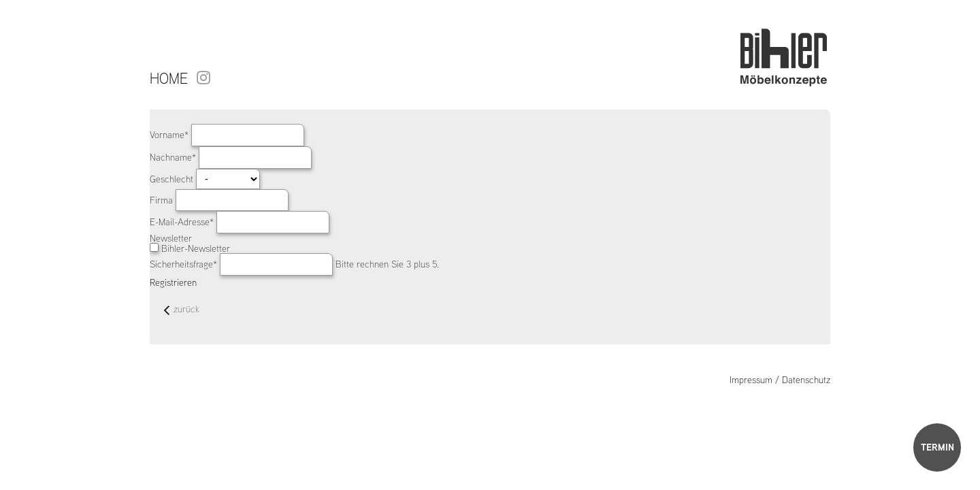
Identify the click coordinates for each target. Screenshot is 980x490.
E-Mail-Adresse (183, 222)
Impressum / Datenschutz (780, 380)
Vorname (170, 135)
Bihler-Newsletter (196, 248)
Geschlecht (173, 179)
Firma (163, 200)
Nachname (174, 157)
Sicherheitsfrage (185, 264)
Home (169, 78)
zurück (182, 310)
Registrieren (173, 282)
